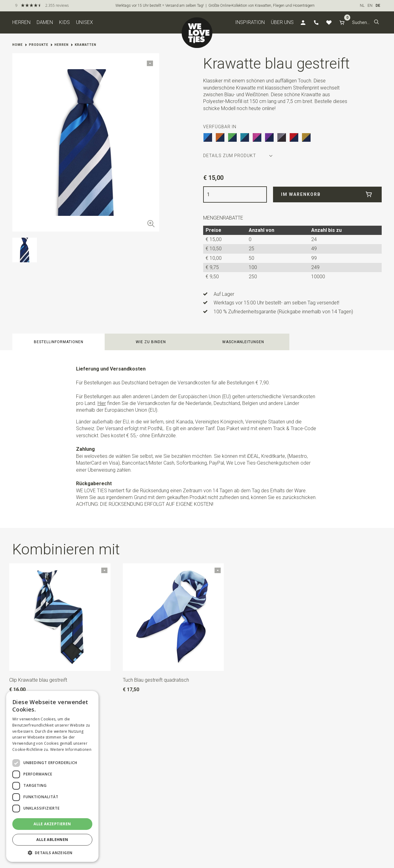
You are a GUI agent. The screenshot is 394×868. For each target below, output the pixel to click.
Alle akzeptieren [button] (52, 824)
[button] (376, 22)
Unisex (84, 22)
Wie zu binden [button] (151, 342)
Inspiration (250, 22)
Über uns (282, 22)
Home (18, 45)
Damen (45, 22)
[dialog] (52, 776)
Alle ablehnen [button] (52, 840)
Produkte (39, 45)
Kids (64, 22)
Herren (21, 22)
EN (370, 6)
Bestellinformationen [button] (59, 342)
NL (362, 6)
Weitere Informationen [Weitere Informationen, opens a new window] (71, 749)
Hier (102, 403)
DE (378, 6)
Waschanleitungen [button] (243, 342)
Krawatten (86, 45)
